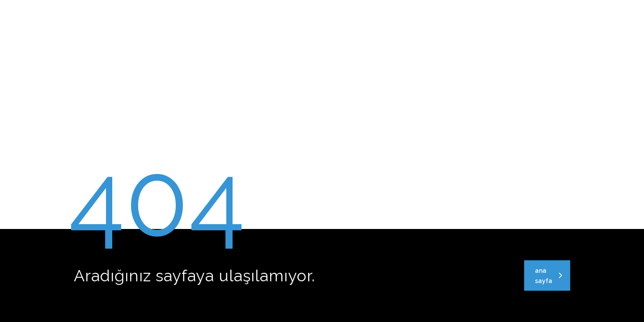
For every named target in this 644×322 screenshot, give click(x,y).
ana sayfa (549, 276)
